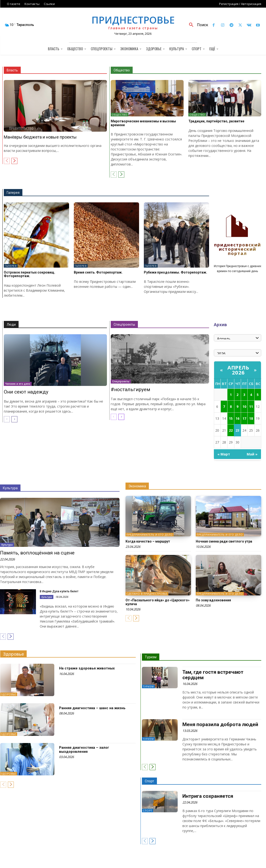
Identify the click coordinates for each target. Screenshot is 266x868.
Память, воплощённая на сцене (37, 553)
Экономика (137, 486)
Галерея (13, 193)
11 (251, 407)
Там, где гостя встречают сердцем (213, 675)
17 (244, 418)
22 (231, 430)
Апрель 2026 (238, 370)
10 (244, 407)
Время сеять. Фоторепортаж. (98, 272)
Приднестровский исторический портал (238, 249)
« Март (224, 454)
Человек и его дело (18, 384)
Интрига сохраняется (208, 796)
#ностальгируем (130, 389)
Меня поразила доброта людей (220, 724)
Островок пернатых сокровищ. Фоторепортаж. (30, 274)
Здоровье (13, 654)
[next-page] (14, 161)
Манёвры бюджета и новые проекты (40, 137)
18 (251, 418)
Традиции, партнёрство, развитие (216, 121)
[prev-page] (7, 161)
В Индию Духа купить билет (59, 591)
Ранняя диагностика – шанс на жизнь (92, 708)
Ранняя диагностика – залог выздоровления (84, 750)
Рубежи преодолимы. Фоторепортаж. (176, 272)
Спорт (149, 781)
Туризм (151, 657)
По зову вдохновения (213, 600)
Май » (252, 454)
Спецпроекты (124, 324)
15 (231, 418)
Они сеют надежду (26, 392)
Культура (10, 488)
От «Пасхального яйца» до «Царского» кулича (158, 602)
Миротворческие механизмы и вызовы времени (143, 123)
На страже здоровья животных (87, 668)
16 (237, 418)
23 (237, 430)
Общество (122, 70)
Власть (12, 70)
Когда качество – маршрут (148, 541)
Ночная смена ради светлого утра (224, 541)
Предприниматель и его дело (150, 535)
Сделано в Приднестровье (147, 594)
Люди (11, 324)
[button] (197, 25)
